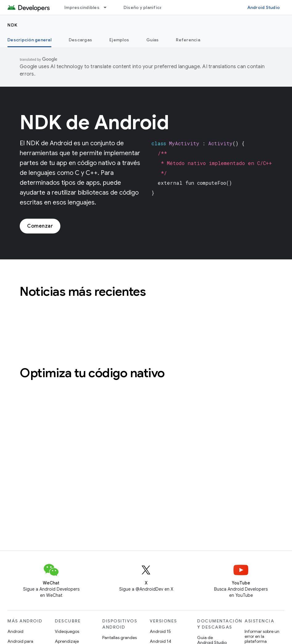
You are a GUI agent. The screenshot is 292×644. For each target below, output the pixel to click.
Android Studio (264, 7)
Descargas (80, 40)
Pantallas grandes (120, 638)
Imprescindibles (82, 7)
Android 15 (160, 631)
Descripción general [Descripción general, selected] (29, 40)
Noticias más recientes (83, 291)
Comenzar (40, 226)
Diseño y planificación (148, 7)
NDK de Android (94, 122)
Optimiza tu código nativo (92, 373)
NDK (13, 25)
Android (15, 631)
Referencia (188, 40)
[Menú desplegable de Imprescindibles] (108, 7)
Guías (152, 40)
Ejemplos (119, 40)
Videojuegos (67, 631)
